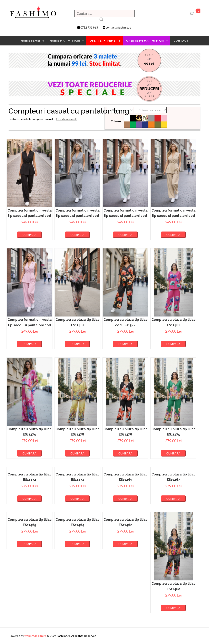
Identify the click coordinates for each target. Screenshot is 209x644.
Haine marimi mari (65, 41)
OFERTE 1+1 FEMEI (103, 41)
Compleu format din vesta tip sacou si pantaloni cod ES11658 (126, 216)
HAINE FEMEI (31, 41)
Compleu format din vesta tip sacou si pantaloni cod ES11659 (78, 216)
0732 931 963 (89, 27)
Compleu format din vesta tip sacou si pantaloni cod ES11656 (30, 325)
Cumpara (29, 235)
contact (181, 41)
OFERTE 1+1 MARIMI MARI (145, 41)
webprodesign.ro (36, 636)
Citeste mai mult (66, 119)
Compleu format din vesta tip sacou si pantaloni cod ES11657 (173, 216)
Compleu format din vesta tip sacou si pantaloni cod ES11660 (30, 216)
